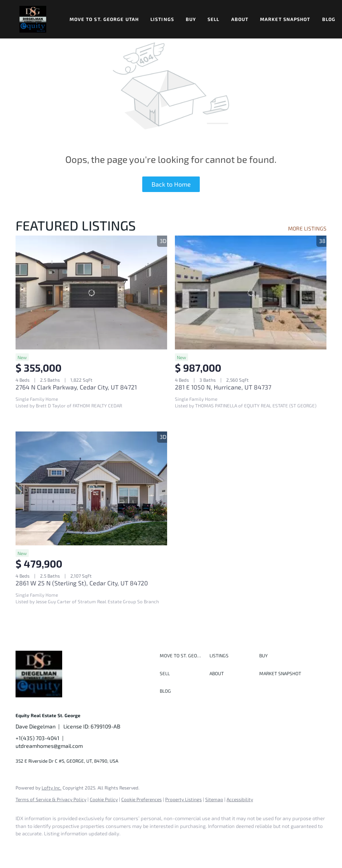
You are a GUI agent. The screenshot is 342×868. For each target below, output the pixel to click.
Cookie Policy (104, 799)
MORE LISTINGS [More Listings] (307, 228)
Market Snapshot (285, 19)
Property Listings (183, 799)
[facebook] (25, 847)
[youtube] (115, 847)
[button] (33, 19)
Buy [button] (191, 19)
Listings (162, 19)
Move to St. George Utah (104, 19)
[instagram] (92, 847)
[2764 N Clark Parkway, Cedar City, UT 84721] (91, 293)
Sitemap (214, 799)
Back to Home (171, 184)
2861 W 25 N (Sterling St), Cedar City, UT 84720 (82, 583)
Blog (329, 19)
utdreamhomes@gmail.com (49, 746)
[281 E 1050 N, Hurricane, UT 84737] (251, 293)
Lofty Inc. (51, 788)
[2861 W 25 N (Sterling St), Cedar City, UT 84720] (91, 488)
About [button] (240, 19)
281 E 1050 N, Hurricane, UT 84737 (223, 387)
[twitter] (70, 847)
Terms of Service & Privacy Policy (51, 799)
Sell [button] (213, 19)
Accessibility (240, 799)
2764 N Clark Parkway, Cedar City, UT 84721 (76, 387)
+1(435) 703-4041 (38, 738)
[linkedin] (47, 847)
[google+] (138, 847)
